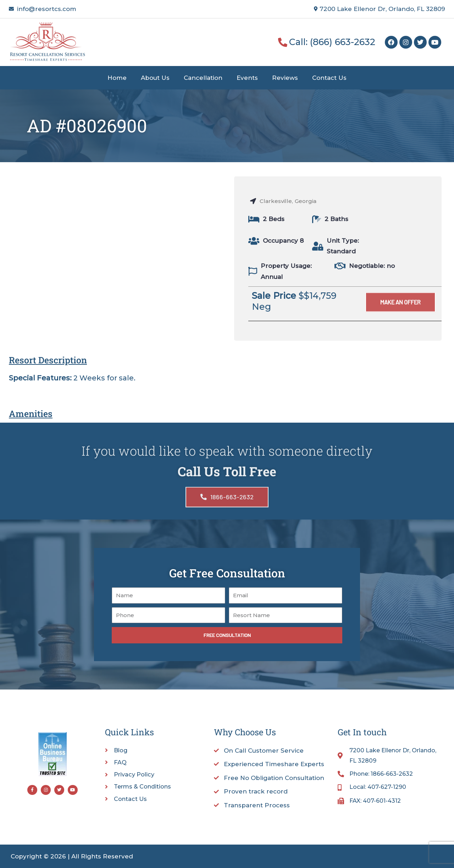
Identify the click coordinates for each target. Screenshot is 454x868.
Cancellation (203, 78)
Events (247, 78)
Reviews (285, 78)
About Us (155, 78)
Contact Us (329, 78)
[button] (399, 314)
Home (117, 78)
